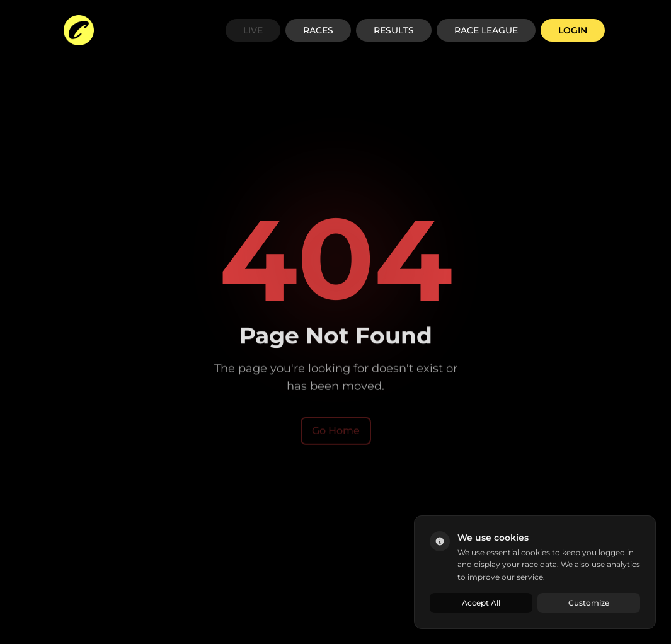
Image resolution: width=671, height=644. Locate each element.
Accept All (481, 603)
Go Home (336, 431)
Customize (589, 603)
